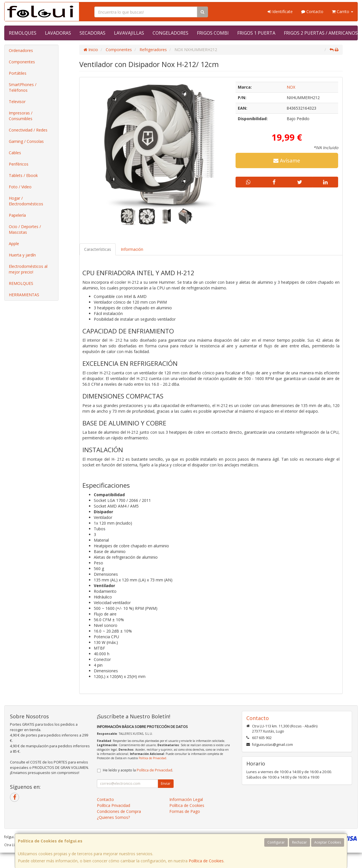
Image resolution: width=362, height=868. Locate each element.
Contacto (312, 12)
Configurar (276, 842)
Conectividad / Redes (28, 130)
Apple (14, 244)
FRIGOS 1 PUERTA (256, 33)
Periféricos (19, 164)
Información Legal (186, 799)
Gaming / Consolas (26, 141)
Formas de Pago (185, 811)
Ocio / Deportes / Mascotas (25, 229)
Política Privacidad (114, 805)
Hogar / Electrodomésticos (26, 201)
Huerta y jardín (22, 255)
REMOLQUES (23, 33)
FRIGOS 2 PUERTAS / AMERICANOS (321, 33)
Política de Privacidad (152, 758)
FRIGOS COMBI (213, 33)
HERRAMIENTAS (24, 295)
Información (132, 249)
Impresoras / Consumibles (21, 116)
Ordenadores (21, 50)
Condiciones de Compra (119, 811)
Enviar (166, 784)
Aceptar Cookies (328, 842)
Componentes (22, 62)
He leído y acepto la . (138, 770)
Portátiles (18, 73)
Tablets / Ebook (23, 175)
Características (98, 249)
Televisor (17, 102)
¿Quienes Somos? (113, 817)
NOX (291, 87)
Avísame (287, 160)
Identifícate (280, 12)
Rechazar (299, 842)
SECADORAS (92, 33)
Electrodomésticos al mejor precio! (28, 269)
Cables (15, 153)
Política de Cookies (206, 861)
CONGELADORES (170, 33)
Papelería (17, 215)
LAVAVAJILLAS (129, 33)
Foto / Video (20, 187)
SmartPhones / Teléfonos (23, 87)
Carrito (343, 12)
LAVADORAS (58, 33)
